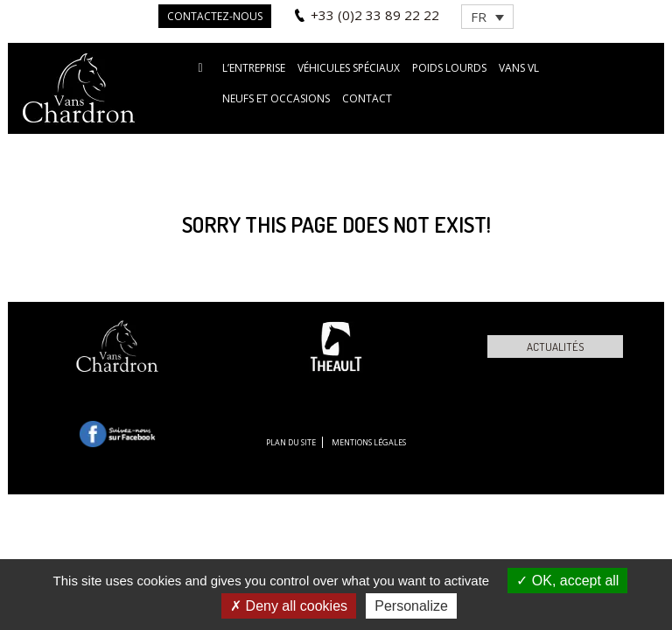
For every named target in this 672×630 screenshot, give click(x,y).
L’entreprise (254, 68)
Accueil (201, 67)
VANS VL (519, 68)
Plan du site (291, 442)
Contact (367, 98)
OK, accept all (567, 581)
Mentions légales (369, 442)
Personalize (411, 606)
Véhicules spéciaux (349, 68)
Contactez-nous (215, 16)
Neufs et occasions (276, 98)
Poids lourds (449, 68)
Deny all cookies (289, 606)
